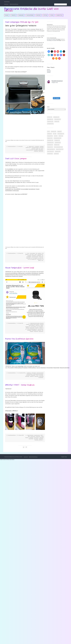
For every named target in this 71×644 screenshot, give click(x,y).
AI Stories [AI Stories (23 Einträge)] (50, 117)
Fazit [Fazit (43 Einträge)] (56, 136)
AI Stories (52, 15)
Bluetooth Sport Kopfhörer (35, 324)
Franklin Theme (64, 457)
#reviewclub (8, 273)
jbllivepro (28, 328)
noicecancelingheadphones (32, 329)
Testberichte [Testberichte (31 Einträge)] (50, 147)
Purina (37, 375)
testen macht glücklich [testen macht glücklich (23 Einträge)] (58, 147)
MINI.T (42, 435)
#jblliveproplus (22, 273)
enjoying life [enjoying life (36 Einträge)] (50, 136)
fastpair (42, 326)
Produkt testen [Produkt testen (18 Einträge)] (50, 143)
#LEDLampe (16, 191)
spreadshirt (49, 71)
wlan (42, 260)
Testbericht (32, 376)
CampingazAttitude (35, 148)
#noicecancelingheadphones (33, 275)
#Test (18, 272)
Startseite (7, 15)
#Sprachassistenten (10, 182)
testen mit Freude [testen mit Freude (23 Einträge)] (60, 149)
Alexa (28, 253)
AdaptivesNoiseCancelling (35, 323)
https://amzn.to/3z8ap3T (21, 72)
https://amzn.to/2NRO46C (21, 194)
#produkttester (32, 189)
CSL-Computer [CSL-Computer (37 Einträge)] (61, 134)
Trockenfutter (41, 378)
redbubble (49, 72)
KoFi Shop (45, 15)
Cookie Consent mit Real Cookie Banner (7, 460)
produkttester (41, 150)
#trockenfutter (50, 368)
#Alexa (18, 182)
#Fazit (13, 162)
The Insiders (36, 439)
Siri (42, 256)
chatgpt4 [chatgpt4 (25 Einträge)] (49, 134)
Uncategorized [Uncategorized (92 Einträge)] (50, 124)
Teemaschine (36, 438)
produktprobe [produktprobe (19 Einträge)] (50, 140)
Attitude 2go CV (31, 147)
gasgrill (37, 149)
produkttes (29, 256)
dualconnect (38, 326)
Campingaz (37, 147)
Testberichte (14, 15)
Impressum (6, 4)
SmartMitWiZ (29, 257)
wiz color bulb (41, 258)
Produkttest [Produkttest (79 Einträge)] (57, 140)
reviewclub (39, 330)
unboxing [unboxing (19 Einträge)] (56, 154)
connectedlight (32, 253)
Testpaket (31, 331)
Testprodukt (36, 151)
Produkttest (36, 150)
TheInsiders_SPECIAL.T (39, 440)
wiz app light (35, 258)
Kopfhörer (37, 328)
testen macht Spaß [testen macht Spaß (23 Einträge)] (51, 149)
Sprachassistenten (35, 257)
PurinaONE (41, 375)
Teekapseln (31, 438)
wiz (32, 258)
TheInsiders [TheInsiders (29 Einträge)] (50, 154)
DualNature (29, 373)
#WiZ (11, 164)
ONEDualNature (30, 374)
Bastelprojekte (21, 15)
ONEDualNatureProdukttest (38, 374)
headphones (28, 327)
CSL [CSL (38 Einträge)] (55, 134)
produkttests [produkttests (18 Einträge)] (50, 145)
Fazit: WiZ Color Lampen (16, 159)
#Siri (24, 182)
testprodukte (41, 151)
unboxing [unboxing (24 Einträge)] (57, 122)
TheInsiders (41, 439)
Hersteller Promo (59, 15)
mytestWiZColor (40, 255)
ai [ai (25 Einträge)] (48, 131)
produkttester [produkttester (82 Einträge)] (58, 143)
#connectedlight (24, 189)
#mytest (38, 189)
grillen (42, 149)
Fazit (37, 253)
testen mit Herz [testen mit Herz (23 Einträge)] (50, 151)
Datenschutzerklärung (14, 4)
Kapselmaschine (37, 435)
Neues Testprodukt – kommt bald (20, 268)
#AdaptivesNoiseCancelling (12, 275)
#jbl (12, 273)
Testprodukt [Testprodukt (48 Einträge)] (58, 151)
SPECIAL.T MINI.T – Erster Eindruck (20, 385)
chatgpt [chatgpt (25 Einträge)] (59, 131)
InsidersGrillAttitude (30, 150)
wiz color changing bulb (32, 259)
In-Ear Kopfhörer (33, 327)
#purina (38, 368)
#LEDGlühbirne (9, 191)
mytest (36, 255)
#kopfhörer (41, 273)
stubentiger (27, 376)
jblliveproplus (32, 328)
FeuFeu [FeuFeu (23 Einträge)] (61, 136)
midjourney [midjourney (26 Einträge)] (50, 138)
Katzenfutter (34, 373)
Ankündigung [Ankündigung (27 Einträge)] (56, 117)
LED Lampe (32, 255)
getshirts (48, 70)
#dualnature (43, 368)
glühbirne (40, 253)
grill (40, 149)
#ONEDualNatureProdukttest (21, 368)
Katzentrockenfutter (40, 373)
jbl (38, 327)
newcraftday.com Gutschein (52, 41)
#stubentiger (20, 366)
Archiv (48, 107)
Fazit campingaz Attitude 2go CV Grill (22, 22)
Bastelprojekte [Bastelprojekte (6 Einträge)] (50, 119)
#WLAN (9, 171)
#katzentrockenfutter (65, 368)
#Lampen (14, 164)
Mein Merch (39, 15)
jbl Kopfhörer (41, 327)
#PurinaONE (11, 368)
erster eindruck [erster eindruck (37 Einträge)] (57, 119)
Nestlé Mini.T (38, 436)
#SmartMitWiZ (17, 189)
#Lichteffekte (10, 169)
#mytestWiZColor (9, 189)
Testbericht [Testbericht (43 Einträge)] (57, 145)
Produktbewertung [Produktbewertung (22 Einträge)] (57, 138)
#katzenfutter (56, 368)
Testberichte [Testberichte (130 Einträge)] (50, 122)
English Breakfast (30, 435)
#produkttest (28, 273)
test (42, 330)
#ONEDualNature (32, 368)
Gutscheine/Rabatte (30, 15)
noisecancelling (40, 329)
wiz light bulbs (39, 259)
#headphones (8, 276)
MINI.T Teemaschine (32, 436)
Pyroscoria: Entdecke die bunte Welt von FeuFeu (31, 10)
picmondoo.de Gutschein (51, 39)
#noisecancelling (22, 275)
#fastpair (21, 276)
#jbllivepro (15, 273)
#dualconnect (15, 276)
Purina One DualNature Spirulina (19, 339)
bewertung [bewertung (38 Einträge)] (54, 131)
